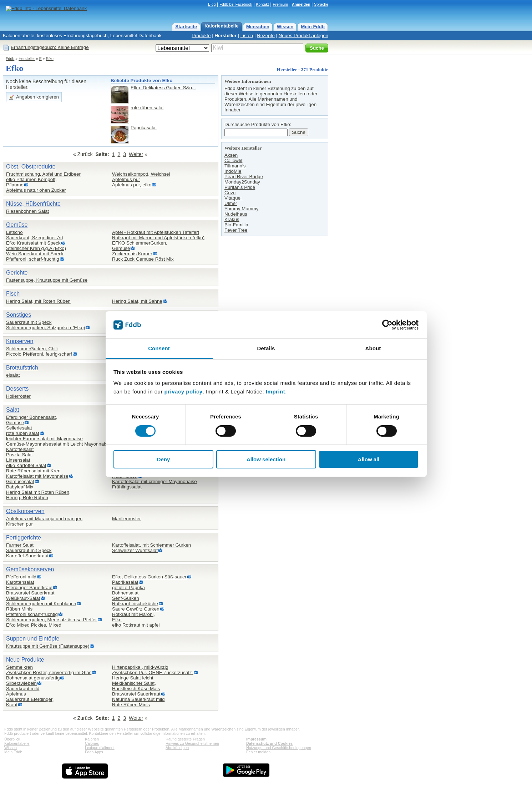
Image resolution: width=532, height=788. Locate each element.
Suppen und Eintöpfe (33, 639)
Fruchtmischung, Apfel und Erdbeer (43, 174)
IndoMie (233, 171)
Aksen (231, 155)
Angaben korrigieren (37, 97)
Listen (247, 36)
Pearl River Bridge (244, 177)
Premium (280, 4)
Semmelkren (19, 667)
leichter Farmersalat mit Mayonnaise (44, 439)
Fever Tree (236, 230)
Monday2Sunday (242, 182)
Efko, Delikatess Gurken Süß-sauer (149, 577)
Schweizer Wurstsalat (135, 550)
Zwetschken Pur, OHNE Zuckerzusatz (153, 672)
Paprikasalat (144, 128)
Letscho (14, 232)
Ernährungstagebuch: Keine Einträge (50, 47)
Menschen (258, 27)
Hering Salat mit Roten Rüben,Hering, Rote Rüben (38, 495)
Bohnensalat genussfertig (33, 678)
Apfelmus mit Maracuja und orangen (44, 519)
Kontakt (262, 4)
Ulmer (231, 203)
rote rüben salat (147, 108)
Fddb (10, 59)
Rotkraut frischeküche (135, 604)
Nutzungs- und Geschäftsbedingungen (279, 748)
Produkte (201, 36)
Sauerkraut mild (23, 689)
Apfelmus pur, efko (132, 185)
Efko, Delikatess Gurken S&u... (163, 88)
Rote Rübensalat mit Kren (33, 471)
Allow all (369, 459)
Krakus (232, 219)
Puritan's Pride (240, 187)
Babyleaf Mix (20, 487)
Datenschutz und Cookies (269, 743)
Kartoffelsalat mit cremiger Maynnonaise (154, 481)
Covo (230, 193)
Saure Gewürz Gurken (136, 609)
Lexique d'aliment (100, 748)
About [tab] (373, 348)
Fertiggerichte (24, 538)
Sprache (321, 4)
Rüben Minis (19, 609)
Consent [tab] (159, 348)
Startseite (186, 27)
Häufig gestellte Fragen (185, 739)
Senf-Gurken (126, 598)
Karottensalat (20, 582)
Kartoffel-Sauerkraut (27, 556)
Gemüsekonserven (30, 569)
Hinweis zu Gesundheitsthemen (192, 743)
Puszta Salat (19, 455)
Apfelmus (16, 694)
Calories (92, 743)
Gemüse (17, 225)
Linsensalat (18, 460)
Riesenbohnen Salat (27, 211)
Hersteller (226, 36)
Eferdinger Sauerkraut (29, 588)
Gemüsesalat (20, 481)
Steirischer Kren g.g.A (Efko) (36, 248)
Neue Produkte (25, 660)
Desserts (17, 389)
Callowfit (233, 160)
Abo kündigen (177, 748)
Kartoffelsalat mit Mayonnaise (37, 476)
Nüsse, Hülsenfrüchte (33, 204)
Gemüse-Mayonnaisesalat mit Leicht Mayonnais (57, 444)
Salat (12, 410)
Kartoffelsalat (20, 449)
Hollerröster (18, 396)
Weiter (136, 154)
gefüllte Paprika (128, 588)
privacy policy (184, 392)
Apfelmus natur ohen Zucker (36, 190)
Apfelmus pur (126, 179)
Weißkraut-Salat (23, 598)
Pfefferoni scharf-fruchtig (32, 614)
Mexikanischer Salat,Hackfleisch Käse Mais (136, 686)
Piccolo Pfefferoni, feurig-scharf (39, 354)
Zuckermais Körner (132, 254)
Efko (50, 59)
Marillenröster (126, 519)
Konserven (20, 341)
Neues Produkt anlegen (303, 36)
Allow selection (266, 459)
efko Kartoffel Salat (26, 465)
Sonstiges (19, 315)
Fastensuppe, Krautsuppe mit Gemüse (47, 280)
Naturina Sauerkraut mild (138, 699)
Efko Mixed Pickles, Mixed (34, 625)
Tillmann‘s (235, 166)
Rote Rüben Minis (131, 705)
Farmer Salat (20, 545)
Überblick (12, 739)
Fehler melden (258, 752)
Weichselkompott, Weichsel (141, 174)
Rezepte (266, 36)
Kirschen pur (19, 524)
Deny (164, 459)
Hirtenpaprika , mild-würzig (140, 667)
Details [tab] (266, 348)
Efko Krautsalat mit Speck (33, 243)
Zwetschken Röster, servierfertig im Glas (49, 672)
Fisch (13, 294)
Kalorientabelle (222, 26)
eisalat (13, 375)
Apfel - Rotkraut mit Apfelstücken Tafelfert (156, 232)
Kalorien (92, 739)
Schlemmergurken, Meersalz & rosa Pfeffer (52, 620)
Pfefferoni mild (21, 577)
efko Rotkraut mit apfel (136, 625)
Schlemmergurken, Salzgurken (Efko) (45, 328)
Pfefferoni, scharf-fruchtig (33, 259)
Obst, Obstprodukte (31, 167)
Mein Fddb (313, 27)
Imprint (275, 392)
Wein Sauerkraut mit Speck (35, 254)
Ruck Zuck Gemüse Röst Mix (143, 259)
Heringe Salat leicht (133, 678)
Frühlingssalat (127, 487)
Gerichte (17, 273)
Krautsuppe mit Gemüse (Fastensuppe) (48, 646)
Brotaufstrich (22, 368)
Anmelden (301, 4)
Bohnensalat (125, 593)
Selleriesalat (19, 428)
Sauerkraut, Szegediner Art (35, 238)
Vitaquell (234, 198)
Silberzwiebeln (21, 683)
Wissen (285, 27)
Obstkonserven (25, 511)
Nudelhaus (236, 214)
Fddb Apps (94, 752)
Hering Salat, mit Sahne (137, 301)
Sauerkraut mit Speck (29, 322)
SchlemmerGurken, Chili (32, 349)
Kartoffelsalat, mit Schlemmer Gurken (151, 545)
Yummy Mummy (242, 209)
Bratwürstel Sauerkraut (30, 593)
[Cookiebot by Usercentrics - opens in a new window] (387, 325)
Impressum (256, 739)
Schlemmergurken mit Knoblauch (41, 604)
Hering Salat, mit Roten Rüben (38, 301)
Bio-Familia (236, 225)
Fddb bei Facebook (236, 4)
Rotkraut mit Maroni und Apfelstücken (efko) (158, 238)
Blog (212, 4)
